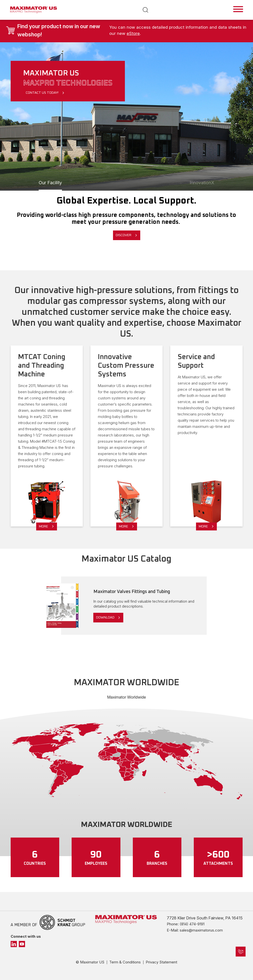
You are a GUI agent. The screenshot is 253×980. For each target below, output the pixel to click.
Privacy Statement (161, 962)
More (43, 526)
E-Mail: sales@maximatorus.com (195, 930)
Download (105, 617)
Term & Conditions (125, 962)
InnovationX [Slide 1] (202, 183)
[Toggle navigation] (238, 9)
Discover (124, 235)
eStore (133, 33)
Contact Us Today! (42, 93)
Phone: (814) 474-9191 (186, 924)
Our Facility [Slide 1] (50, 183)
